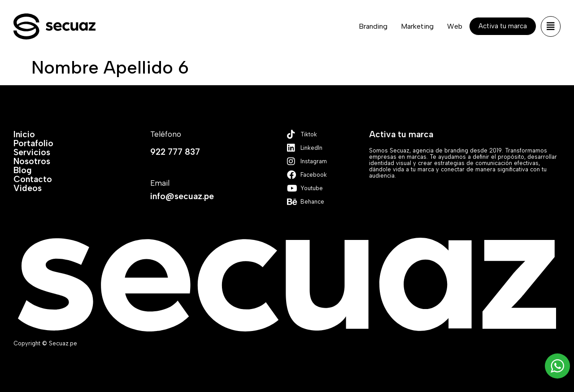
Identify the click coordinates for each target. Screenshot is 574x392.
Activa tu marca (401, 134)
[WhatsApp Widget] (557, 366)
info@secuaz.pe (182, 196)
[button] (551, 26)
